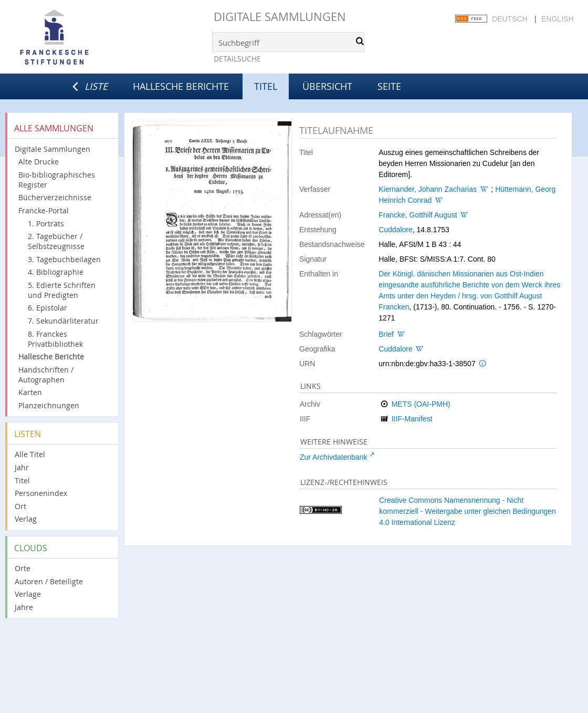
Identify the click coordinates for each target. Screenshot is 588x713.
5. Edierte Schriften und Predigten (62, 290)
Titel (22, 481)
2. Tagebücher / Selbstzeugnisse (56, 241)
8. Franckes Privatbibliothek (55, 339)
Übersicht (327, 86)
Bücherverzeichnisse (55, 197)
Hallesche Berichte (181, 86)
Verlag (26, 519)
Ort (20, 506)
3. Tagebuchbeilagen (64, 259)
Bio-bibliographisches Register (57, 180)
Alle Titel (30, 454)
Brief (386, 334)
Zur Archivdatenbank (333, 457)
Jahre (24, 607)
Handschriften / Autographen (46, 375)
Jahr (22, 467)
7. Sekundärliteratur (63, 321)
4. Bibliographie (56, 272)
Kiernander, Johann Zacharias (428, 189)
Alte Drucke (39, 162)
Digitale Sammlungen (280, 17)
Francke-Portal (44, 210)
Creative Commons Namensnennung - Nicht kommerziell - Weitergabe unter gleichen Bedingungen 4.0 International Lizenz (468, 511)
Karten (30, 392)
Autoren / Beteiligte (49, 581)
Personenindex (41, 493)
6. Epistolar (48, 308)
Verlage (28, 594)
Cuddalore (396, 230)
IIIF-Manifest (412, 419)
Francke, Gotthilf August (418, 215)
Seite (389, 86)
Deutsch (510, 19)
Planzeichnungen (49, 405)
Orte (23, 568)
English (557, 19)
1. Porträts (46, 224)
